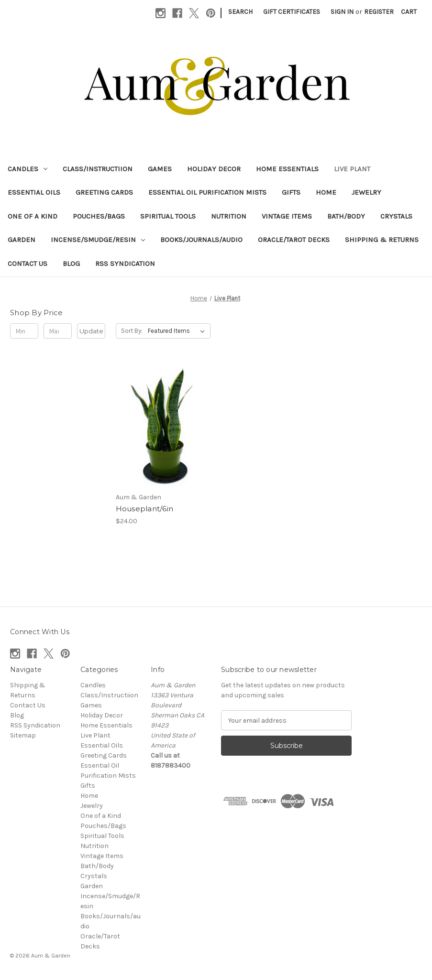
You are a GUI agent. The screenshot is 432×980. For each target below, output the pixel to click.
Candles (28, 169)
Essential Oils (34, 192)
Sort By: (132, 331)
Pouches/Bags (99, 216)
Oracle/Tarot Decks (294, 240)
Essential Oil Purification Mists (207, 192)
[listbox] (178, 331)
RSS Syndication (125, 264)
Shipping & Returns (382, 240)
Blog (71, 264)
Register (379, 12)
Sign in (342, 12)
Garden (22, 240)
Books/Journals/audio (201, 240)
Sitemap (23, 735)
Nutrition (229, 216)
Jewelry (366, 192)
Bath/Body (346, 216)
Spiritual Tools (168, 216)
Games (160, 169)
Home (326, 192)
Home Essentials (287, 169)
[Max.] (58, 331)
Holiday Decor (214, 169)
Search (240, 12)
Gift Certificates (292, 12)
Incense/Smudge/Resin (98, 240)
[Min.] (24, 331)
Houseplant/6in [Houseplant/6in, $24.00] (145, 509)
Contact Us (28, 264)
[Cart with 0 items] (409, 12)
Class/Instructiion (98, 169)
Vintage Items (287, 216)
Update (91, 331)
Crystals (396, 216)
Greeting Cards (104, 192)
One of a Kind (33, 216)
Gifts (291, 192)
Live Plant (352, 169)
